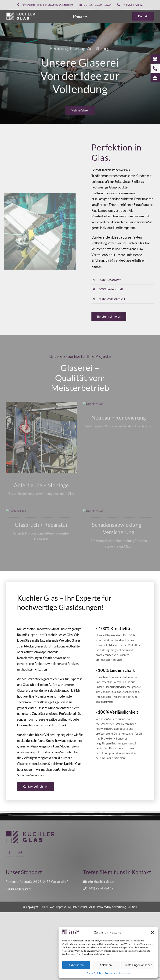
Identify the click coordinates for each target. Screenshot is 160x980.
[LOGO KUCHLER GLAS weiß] (21, 13)
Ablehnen (106, 965)
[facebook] (10, 920)
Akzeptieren (76, 965)
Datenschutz (111, 973)
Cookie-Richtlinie (95, 973)
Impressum (125, 973)
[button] (152, 932)
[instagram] (20, 920)
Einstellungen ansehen (138, 965)
